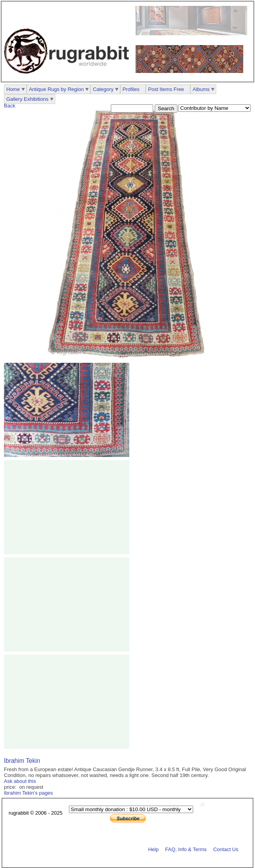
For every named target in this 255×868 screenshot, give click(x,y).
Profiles (131, 89)
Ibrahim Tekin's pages (28, 793)
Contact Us (226, 849)
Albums (201, 89)
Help (153, 849)
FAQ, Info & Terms (186, 849)
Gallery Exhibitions (27, 99)
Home (13, 89)
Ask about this (20, 781)
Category (103, 89)
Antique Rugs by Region (56, 89)
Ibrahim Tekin (22, 761)
